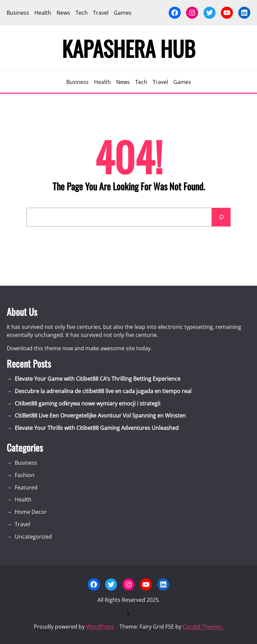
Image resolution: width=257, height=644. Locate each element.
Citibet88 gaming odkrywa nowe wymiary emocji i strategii (88, 403)
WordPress (100, 627)
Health (23, 499)
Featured (26, 487)
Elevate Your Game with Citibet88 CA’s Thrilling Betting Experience (98, 379)
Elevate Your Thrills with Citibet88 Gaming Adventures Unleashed (97, 428)
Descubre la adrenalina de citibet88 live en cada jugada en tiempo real (103, 391)
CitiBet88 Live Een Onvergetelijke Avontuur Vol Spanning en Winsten (100, 416)
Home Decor (31, 512)
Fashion (25, 475)
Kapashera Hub (129, 48)
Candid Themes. (203, 627)
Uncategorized (33, 537)
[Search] (221, 217)
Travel (22, 524)
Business (26, 463)
